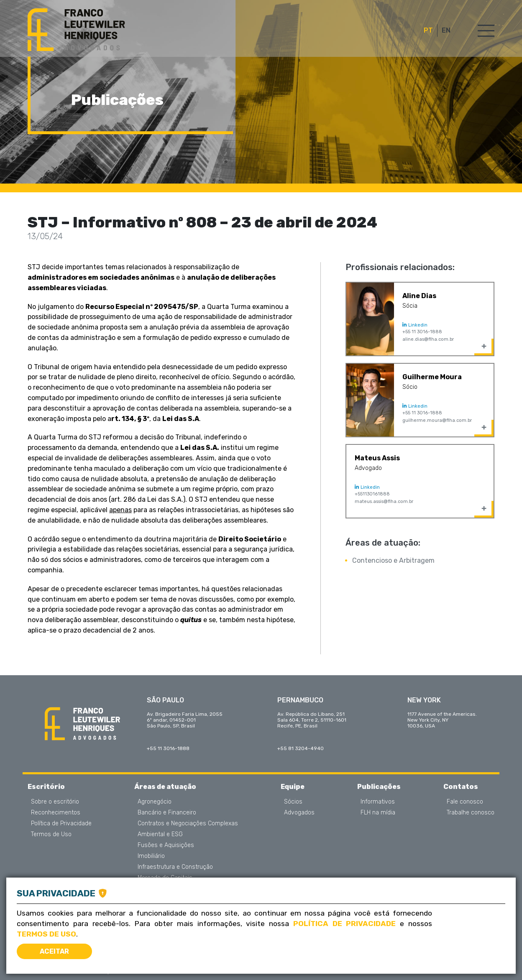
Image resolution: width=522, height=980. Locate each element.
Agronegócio (155, 802)
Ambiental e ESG (160, 835)
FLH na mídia (378, 813)
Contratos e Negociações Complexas (188, 824)
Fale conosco (465, 802)
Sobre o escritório (55, 802)
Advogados (299, 813)
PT (428, 31)
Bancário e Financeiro (167, 813)
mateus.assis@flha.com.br (384, 501)
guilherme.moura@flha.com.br (437, 420)
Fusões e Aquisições (166, 845)
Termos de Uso (51, 835)
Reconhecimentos (56, 813)
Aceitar (54, 951)
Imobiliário (151, 856)
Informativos (378, 802)
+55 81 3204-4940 (301, 748)
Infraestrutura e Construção (175, 867)
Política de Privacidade (61, 824)
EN (446, 31)
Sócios (293, 802)
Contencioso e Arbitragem (393, 560)
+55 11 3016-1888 (422, 332)
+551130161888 (372, 494)
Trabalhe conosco (471, 813)
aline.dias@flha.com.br (428, 339)
